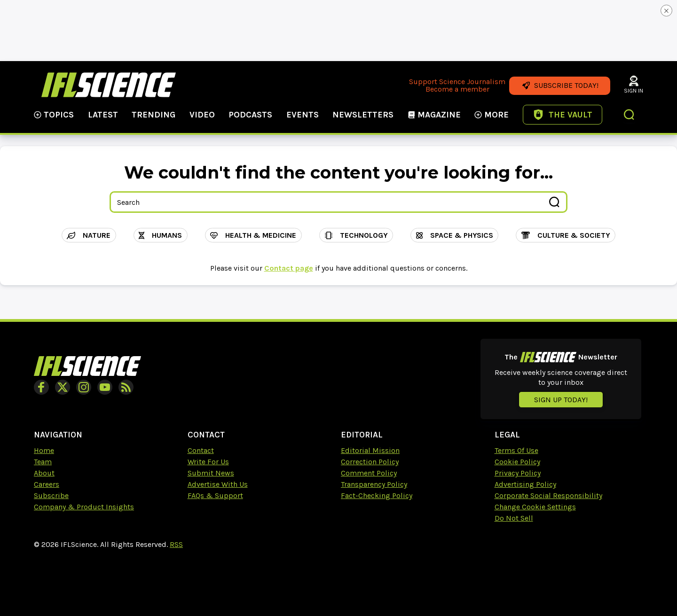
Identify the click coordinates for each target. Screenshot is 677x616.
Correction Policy (370, 462)
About (44, 473)
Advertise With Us (218, 484)
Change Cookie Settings (535, 507)
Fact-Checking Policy (377, 495)
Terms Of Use (516, 450)
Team (43, 462)
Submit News (211, 473)
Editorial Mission (370, 450)
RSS (176, 544)
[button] (630, 116)
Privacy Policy (518, 473)
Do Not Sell (514, 518)
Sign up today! (561, 400)
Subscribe (51, 495)
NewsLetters (363, 115)
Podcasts (250, 115)
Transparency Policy (374, 484)
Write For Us (208, 462)
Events (303, 115)
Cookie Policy (517, 462)
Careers (47, 484)
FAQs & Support (215, 495)
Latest (103, 115)
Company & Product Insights (84, 507)
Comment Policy (369, 473)
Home (44, 450)
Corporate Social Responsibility (548, 495)
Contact (201, 450)
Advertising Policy (525, 484)
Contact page (289, 268)
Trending (154, 115)
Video (202, 115)
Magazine (434, 115)
